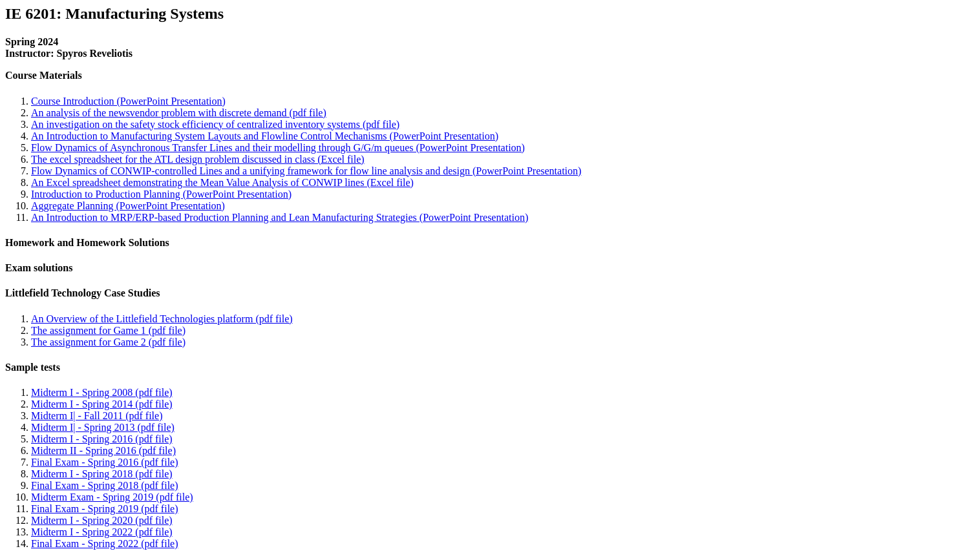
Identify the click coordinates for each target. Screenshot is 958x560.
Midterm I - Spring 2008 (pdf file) (102, 392)
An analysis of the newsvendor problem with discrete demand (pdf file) (179, 113)
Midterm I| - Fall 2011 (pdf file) (97, 416)
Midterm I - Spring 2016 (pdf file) (102, 439)
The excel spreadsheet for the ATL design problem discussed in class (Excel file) (198, 159)
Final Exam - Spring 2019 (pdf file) (105, 509)
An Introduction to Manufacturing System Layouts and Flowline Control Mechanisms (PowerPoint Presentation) (265, 136)
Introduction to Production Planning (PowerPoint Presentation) (161, 194)
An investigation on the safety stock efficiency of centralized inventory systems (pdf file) (215, 124)
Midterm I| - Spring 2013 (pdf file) (103, 427)
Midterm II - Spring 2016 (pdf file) (103, 451)
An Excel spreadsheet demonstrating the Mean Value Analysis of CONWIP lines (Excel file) (222, 182)
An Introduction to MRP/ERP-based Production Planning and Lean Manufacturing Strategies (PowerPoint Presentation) (280, 217)
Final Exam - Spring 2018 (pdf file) (105, 485)
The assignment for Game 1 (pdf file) (108, 330)
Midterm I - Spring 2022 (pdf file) (102, 532)
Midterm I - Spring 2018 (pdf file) (102, 474)
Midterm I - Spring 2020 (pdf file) (102, 520)
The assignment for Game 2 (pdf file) (108, 342)
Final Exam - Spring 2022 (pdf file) (105, 544)
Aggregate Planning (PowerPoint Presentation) (128, 206)
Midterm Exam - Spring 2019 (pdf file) (112, 497)
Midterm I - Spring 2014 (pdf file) (102, 404)
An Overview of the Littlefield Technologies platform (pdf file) (162, 319)
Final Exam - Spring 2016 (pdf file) (105, 462)
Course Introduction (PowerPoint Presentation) (128, 101)
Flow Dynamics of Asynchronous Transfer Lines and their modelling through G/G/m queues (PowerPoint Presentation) (278, 148)
